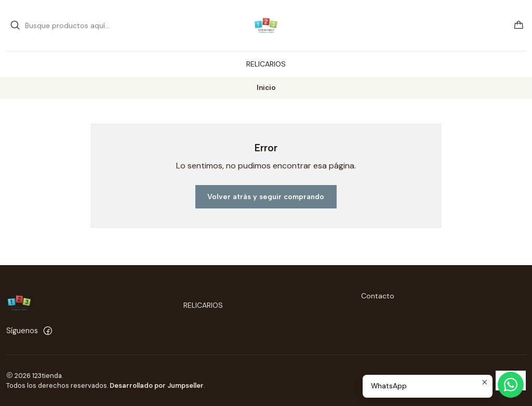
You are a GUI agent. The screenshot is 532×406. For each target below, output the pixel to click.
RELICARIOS (203, 305)
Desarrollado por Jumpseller (157, 385)
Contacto (378, 296)
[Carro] (519, 26)
